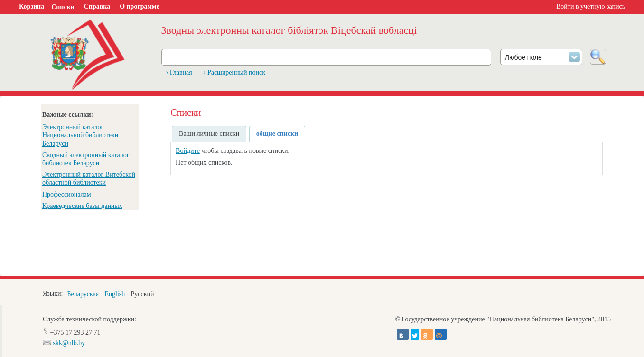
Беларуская (83, 294)
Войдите (188, 151)
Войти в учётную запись (591, 6)
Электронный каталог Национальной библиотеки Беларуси (80, 135)
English (115, 294)
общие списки (277, 134)
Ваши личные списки (209, 134)
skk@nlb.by (69, 343)
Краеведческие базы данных (82, 206)
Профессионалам (67, 194)
